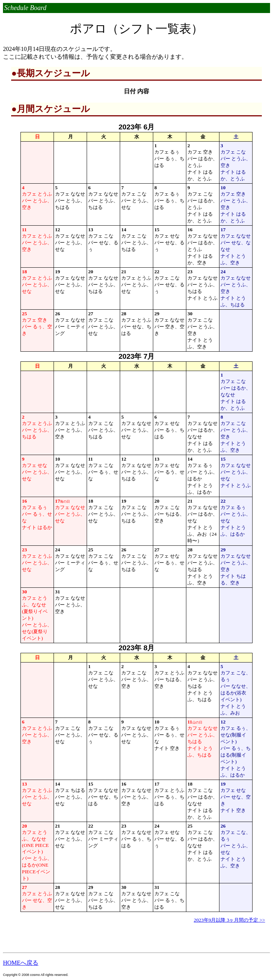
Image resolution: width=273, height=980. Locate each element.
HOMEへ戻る (21, 963)
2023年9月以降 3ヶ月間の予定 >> (229, 920)
